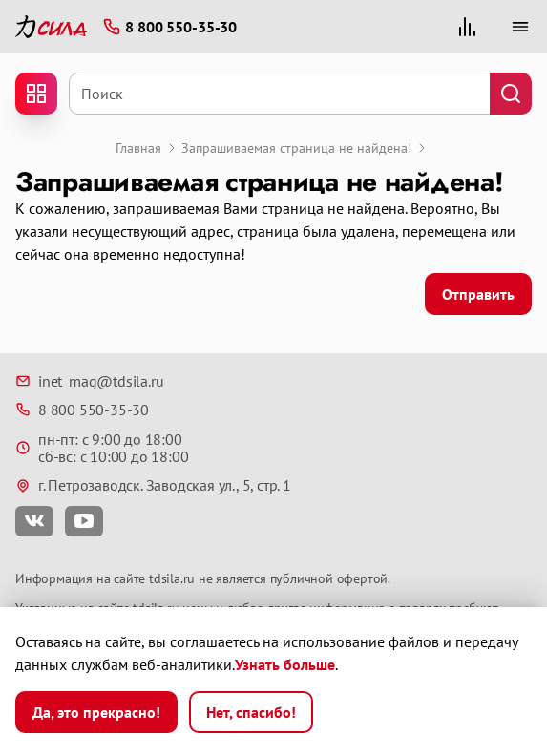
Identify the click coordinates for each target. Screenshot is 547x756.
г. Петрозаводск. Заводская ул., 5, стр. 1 (153, 485)
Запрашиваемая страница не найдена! (296, 148)
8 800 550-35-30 (82, 409)
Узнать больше (285, 664)
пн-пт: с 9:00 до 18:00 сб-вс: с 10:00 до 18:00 (102, 448)
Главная (138, 148)
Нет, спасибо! (251, 712)
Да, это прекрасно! (96, 712)
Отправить (478, 294)
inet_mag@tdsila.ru (89, 381)
